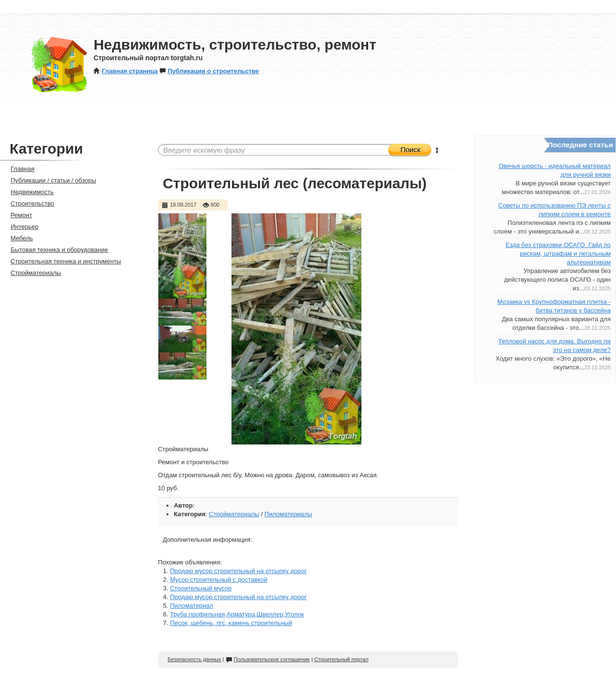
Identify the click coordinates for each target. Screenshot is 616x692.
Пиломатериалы (289, 514)
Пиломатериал (192, 606)
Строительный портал (341, 659)
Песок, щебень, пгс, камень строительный (231, 623)
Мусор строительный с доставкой (218, 580)
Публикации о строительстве (209, 71)
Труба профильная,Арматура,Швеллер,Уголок (237, 614)
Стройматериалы (234, 514)
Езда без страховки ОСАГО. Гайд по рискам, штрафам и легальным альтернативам (558, 254)
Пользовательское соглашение (268, 659)
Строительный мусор (201, 588)
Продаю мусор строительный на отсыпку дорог (238, 571)
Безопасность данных (194, 659)
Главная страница (125, 71)
